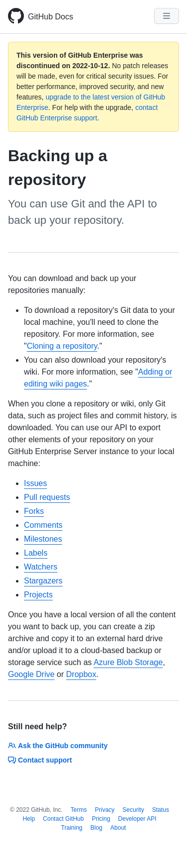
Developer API (137, 819)
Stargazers (43, 581)
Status (161, 810)
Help (29, 819)
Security (133, 810)
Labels (36, 553)
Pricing (101, 819)
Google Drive (31, 674)
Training (72, 828)
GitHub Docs (51, 17)
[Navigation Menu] (167, 16)
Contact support (40, 760)
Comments (43, 525)
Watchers (41, 567)
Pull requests (47, 497)
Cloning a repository (62, 346)
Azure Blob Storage (128, 662)
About (118, 828)
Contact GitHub (63, 819)
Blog (96, 828)
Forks (34, 511)
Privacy (104, 810)
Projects (38, 595)
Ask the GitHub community (58, 746)
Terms (79, 810)
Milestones (43, 539)
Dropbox (81, 674)
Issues (35, 483)
